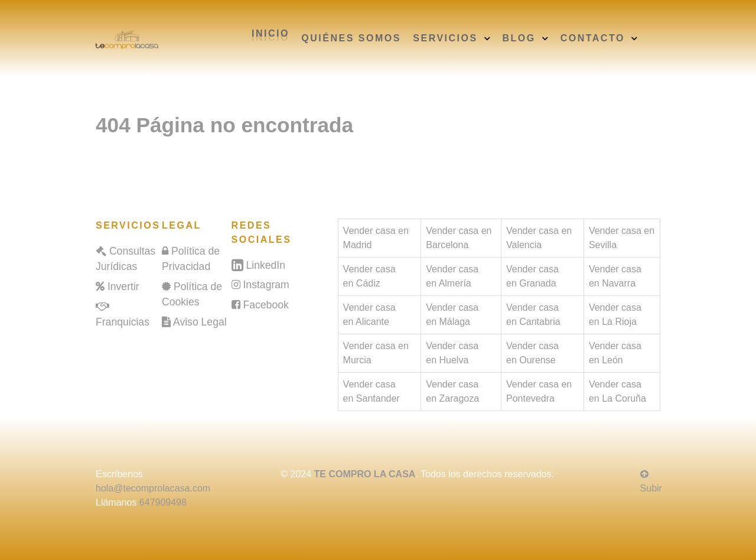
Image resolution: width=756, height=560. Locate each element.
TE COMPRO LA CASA (365, 474)
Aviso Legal (200, 322)
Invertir (123, 286)
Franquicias (123, 322)
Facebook (265, 305)
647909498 (163, 502)
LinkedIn (265, 265)
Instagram (266, 285)
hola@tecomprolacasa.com (153, 488)
